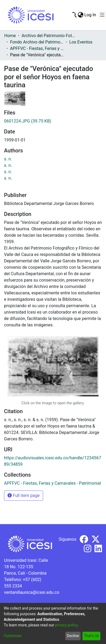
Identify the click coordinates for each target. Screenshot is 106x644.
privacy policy (66, 625)
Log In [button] (90, 15)
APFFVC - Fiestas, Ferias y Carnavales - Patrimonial (37, 48)
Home (10, 36)
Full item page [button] (24, 495)
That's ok (91, 636)
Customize (13, 636)
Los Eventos (81, 42)
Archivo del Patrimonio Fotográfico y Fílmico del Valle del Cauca (48, 36)
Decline (73, 636)
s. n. (8, 159)
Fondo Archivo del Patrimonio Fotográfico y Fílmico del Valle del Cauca (37, 42)
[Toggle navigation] (102, 15)
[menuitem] (80, 15)
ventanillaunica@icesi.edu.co (32, 592)
